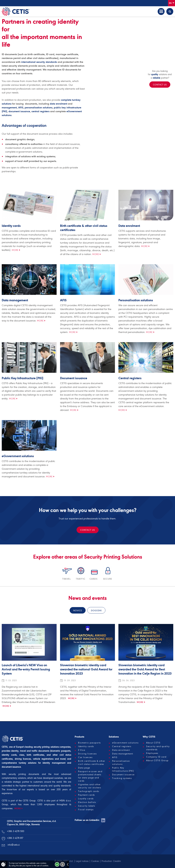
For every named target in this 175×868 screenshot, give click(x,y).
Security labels (87, 806)
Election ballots (87, 802)
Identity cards (11, 226)
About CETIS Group (157, 761)
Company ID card (156, 757)
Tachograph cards (89, 791)
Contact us (88, 530)
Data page (84, 768)
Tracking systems (122, 778)
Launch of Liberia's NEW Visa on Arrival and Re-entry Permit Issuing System (26, 670)
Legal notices (82, 861)
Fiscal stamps (86, 810)
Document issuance (74, 378)
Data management (15, 300)
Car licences (85, 757)
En (172, 3)
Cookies (95, 861)
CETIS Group (29, 801)
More (15, 250)
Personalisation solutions (136, 300)
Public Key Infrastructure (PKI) (23, 378)
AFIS (21, 107)
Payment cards (87, 795)
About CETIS (153, 743)
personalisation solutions (39, 107)
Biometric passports (89, 743)
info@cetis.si (14, 845)
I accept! (57, 864)
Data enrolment (129, 226)
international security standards (39, 62)
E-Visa (82, 750)
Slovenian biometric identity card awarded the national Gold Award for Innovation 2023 (86, 670)
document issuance (19, 111)
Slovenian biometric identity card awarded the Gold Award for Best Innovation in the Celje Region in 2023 (145, 670)
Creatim (117, 861)
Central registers (130, 378)
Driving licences (87, 754)
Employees (152, 753)
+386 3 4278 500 (16, 831)
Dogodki (96, 610)
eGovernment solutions (18, 456)
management (9, 107)
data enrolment (59, 104)
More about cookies (62, 864)
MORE (18, 808)
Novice (78, 610)
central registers (40, 111)
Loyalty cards (86, 799)
